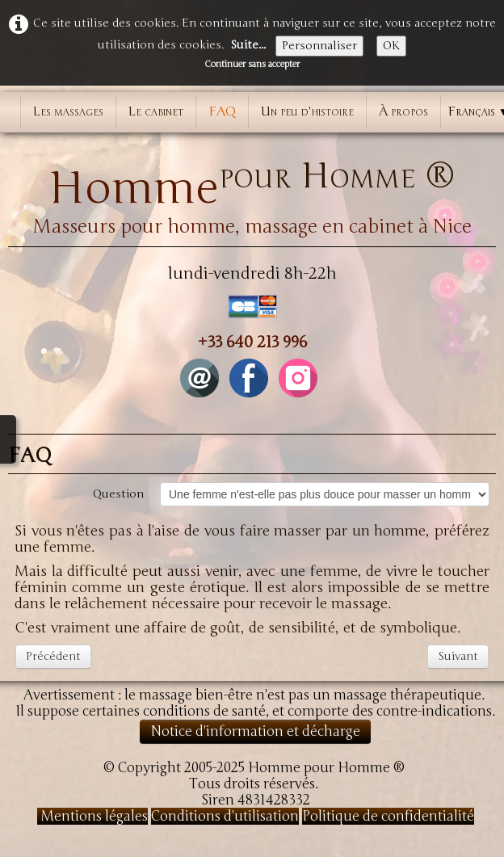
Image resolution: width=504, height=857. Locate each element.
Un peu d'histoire (307, 111)
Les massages (68, 111)
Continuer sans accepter (252, 64)
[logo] (252, 190)
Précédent (53, 656)
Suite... (248, 45)
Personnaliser (319, 46)
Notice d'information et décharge (255, 731)
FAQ (222, 111)
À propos (403, 111)
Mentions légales (92, 816)
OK (391, 46)
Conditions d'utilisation (225, 816)
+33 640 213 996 (252, 342)
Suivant (458, 656)
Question (118, 494)
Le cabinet (156, 111)
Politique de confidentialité (388, 816)
